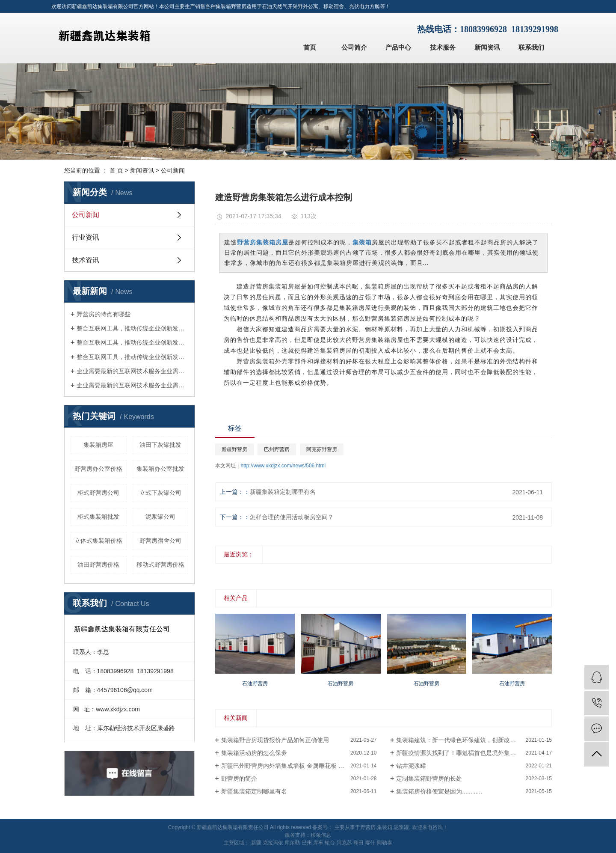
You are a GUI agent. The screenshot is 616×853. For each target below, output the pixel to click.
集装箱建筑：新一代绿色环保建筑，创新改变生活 (462, 740)
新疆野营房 (234, 449)
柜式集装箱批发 (98, 517)
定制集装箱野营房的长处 (429, 779)
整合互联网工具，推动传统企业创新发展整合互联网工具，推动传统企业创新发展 (132, 328)
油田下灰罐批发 (160, 445)
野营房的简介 (239, 779)
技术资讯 (86, 260)
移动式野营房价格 (160, 565)
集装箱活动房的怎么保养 (254, 753)
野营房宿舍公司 (160, 541)
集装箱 (385, 827)
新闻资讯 (487, 47)
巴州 (307, 843)
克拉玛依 (273, 843)
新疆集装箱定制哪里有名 (283, 492)
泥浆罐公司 (160, 517)
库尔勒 (292, 843)
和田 (358, 843)
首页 (310, 47)
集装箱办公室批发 (160, 469)
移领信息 (321, 835)
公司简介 (354, 47)
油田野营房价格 (98, 565)
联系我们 (531, 47)
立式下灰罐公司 (160, 493)
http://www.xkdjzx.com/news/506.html (283, 466)
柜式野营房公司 (98, 493)
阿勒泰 (385, 843)
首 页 (116, 170)
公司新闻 (173, 170)
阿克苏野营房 (322, 449)
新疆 (256, 843)
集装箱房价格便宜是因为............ (439, 791)
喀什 (370, 843)
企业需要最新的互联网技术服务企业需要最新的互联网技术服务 (132, 371)
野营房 (368, 827)
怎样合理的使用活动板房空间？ (292, 517)
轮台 (330, 843)
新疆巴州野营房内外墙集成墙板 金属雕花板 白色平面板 (295, 766)
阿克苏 (344, 843)
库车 (318, 843)
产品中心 (398, 47)
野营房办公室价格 (98, 469)
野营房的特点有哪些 (104, 314)
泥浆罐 (401, 827)
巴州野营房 (277, 449)
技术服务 (443, 47)
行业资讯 (86, 237)
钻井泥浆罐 (411, 766)
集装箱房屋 (98, 445)
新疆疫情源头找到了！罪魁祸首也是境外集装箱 (459, 753)
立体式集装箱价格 (98, 541)
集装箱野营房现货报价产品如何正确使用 (275, 740)
